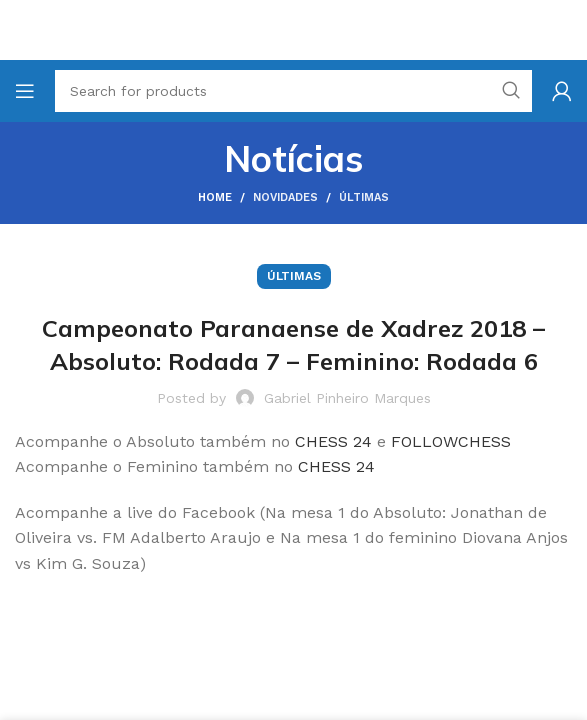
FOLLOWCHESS (451, 441)
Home (215, 197)
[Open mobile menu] (25, 91)
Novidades (285, 197)
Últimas (364, 197)
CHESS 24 (333, 441)
